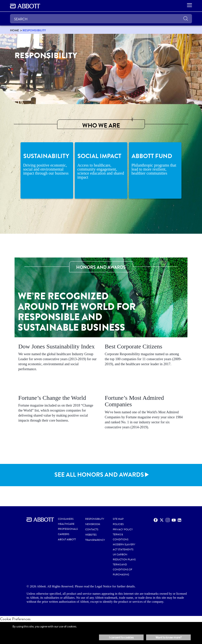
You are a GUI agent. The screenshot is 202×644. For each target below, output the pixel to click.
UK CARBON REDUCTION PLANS (124, 557)
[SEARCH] (101, 19)
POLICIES (118, 524)
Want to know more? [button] (169, 637)
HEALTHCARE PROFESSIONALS (68, 527)
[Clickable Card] (58, 358)
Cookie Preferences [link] (15, 619)
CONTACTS (92, 530)
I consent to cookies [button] (121, 637)
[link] (15, 30)
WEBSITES (91, 535)
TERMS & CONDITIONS (121, 537)
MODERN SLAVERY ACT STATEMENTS (124, 547)
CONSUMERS (66, 519)
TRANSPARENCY (95, 540)
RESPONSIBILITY (95, 519)
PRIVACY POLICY (123, 530)
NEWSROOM (93, 524)
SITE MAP (118, 519)
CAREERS (64, 534)
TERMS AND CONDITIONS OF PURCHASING (123, 570)
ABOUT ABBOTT (67, 540)
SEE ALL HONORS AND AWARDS (99, 475)
